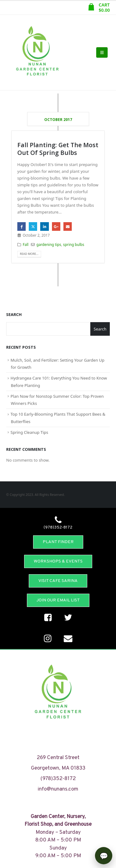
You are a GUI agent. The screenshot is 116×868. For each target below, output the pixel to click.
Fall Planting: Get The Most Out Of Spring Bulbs (58, 149)
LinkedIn (44, 226)
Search (14, 314)
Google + (56, 226)
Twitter (33, 226)
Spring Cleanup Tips (29, 432)
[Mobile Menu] (102, 52)
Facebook (21, 226)
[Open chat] (104, 856)
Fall (26, 244)
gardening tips (49, 244)
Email (68, 226)
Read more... (29, 254)
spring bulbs (74, 244)
